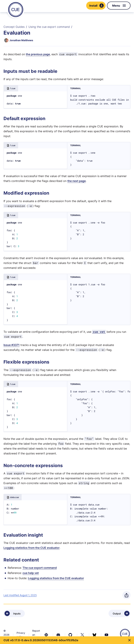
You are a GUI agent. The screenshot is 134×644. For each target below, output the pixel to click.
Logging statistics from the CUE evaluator (31, 548)
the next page (77, 181)
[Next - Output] (120, 613)
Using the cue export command (49, 27)
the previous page (38, 54)
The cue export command (40, 568)
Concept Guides (14, 27)
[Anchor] (5, 71)
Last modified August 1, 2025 (20, 595)
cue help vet (31, 573)
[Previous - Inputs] (14, 613)
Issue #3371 (12, 345)
